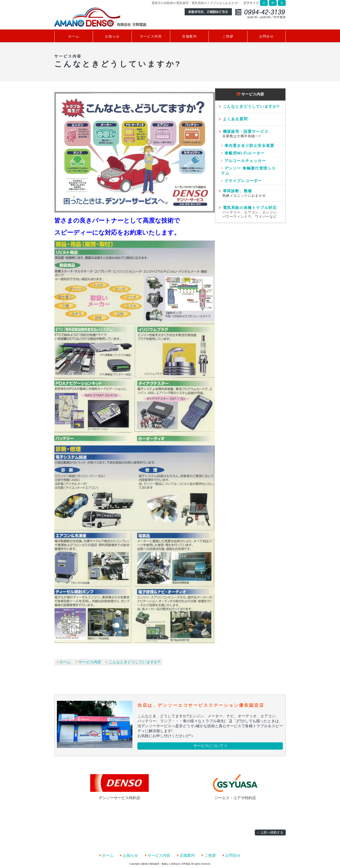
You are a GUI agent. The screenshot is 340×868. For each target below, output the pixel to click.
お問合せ (232, 855)
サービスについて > (210, 746)
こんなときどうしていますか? (133, 662)
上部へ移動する (270, 833)
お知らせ (129, 855)
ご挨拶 (209, 855)
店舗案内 (186, 855)
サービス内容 (88, 662)
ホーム (64, 662)
